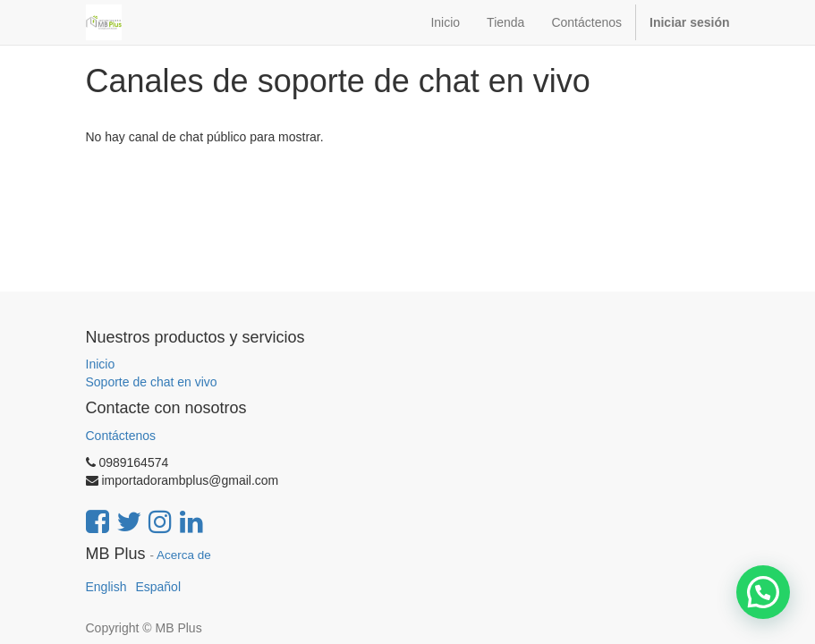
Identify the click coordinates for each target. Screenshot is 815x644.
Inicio (101, 364)
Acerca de (184, 555)
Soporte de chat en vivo (152, 382)
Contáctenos (121, 436)
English (106, 587)
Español (158, 587)
